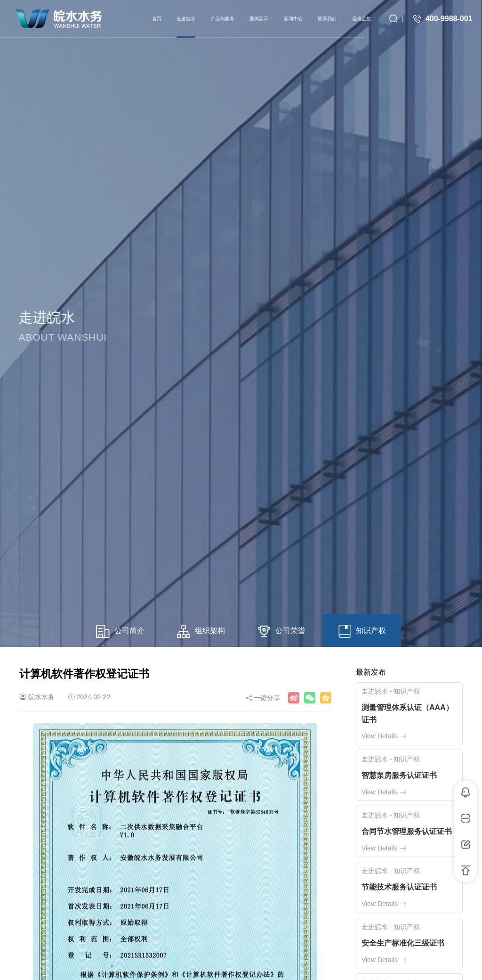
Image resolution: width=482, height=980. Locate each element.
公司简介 (120, 631)
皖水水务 (41, 697)
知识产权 (362, 631)
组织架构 (201, 631)
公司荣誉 (281, 631)
